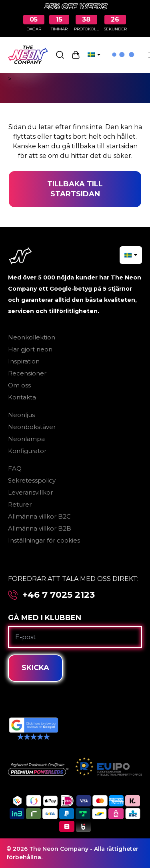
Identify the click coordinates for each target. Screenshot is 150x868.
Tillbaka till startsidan (75, 189)
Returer (20, 504)
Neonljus (21, 415)
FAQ (15, 468)
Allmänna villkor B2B (40, 528)
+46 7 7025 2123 (59, 595)
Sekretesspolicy (32, 480)
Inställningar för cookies (44, 540)
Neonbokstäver (32, 427)
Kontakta (22, 397)
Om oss (19, 385)
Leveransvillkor (30, 492)
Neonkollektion (32, 337)
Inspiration (24, 361)
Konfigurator (27, 451)
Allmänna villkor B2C (39, 516)
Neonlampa (26, 439)
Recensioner (27, 373)
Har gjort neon (30, 349)
